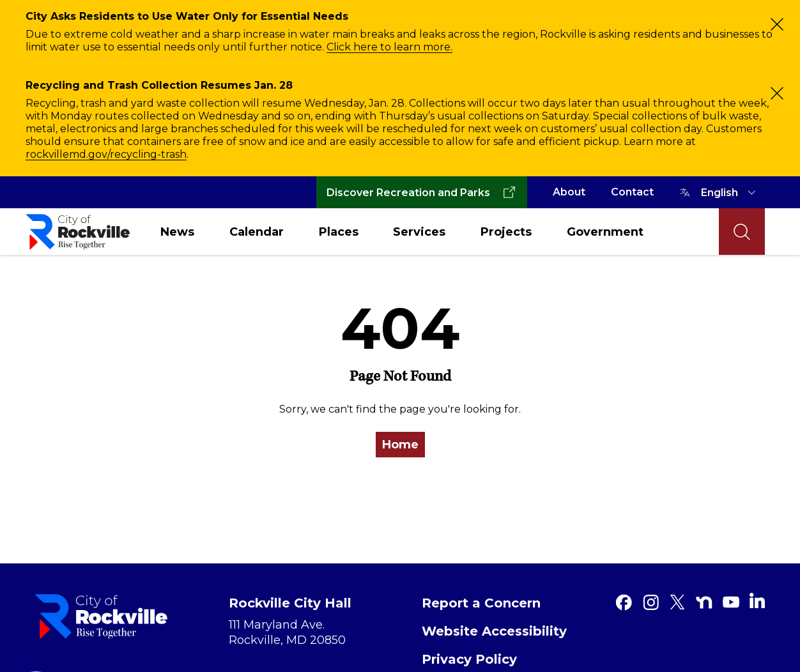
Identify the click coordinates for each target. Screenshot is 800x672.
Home (400, 445)
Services (419, 232)
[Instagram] (650, 602)
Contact (632, 192)
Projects (506, 232)
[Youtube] (731, 602)
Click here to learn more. (389, 47)
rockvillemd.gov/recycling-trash (106, 154)
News (177, 232)
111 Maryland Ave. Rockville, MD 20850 (287, 632)
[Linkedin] (757, 600)
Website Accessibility (494, 631)
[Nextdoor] (704, 602)
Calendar (257, 232)
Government (605, 232)
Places (339, 232)
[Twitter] (677, 602)
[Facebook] (624, 602)
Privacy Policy (469, 659)
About (569, 192)
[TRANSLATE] (730, 192)
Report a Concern (481, 603)
